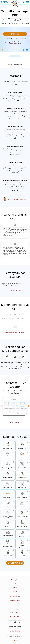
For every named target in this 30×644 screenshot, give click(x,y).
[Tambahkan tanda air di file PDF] (22, 524)
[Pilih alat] (27, 2)
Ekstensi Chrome (15, 596)
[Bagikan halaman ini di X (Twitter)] (15, 357)
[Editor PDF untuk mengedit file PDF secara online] (22, 456)
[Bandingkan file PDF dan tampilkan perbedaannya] (8, 544)
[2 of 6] (12, 418)
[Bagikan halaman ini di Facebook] (7, 357)
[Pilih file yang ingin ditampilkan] (15, 34)
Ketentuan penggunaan (15, 609)
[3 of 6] (14, 418)
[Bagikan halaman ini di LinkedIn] (23, 357)
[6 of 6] (20, 418)
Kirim (15, 327)
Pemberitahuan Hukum (15, 605)
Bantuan (15, 588)
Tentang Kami (15, 580)
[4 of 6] (16, 418)
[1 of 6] (10, 418)
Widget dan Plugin (15, 600)
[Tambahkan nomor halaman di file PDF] (8, 534)
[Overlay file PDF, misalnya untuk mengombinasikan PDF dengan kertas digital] (22, 534)
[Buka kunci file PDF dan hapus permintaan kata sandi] (8, 495)
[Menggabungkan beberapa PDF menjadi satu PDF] (8, 446)
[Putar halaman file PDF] (22, 495)
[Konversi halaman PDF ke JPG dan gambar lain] (22, 475)
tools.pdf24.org (15, 631)
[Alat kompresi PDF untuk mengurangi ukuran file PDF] (8, 456)
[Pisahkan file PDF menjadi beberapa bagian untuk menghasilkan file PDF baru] (22, 446)
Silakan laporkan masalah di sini (14, 333)
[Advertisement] (15, 59)
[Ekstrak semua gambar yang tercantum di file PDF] (8, 485)
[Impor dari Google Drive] (23, 50)
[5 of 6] (18, 418)
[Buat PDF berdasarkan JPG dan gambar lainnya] (8, 475)
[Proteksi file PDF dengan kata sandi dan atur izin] (22, 485)
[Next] (29, 406)
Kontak (15, 592)
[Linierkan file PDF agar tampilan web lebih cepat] (22, 544)
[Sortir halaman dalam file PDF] (8, 514)
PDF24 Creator (14, 422)
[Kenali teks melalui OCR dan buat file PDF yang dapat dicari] (8, 524)
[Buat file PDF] (22, 554)
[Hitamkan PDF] (8, 554)
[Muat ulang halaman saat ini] (15, 4)
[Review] (15, 321)
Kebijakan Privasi (15, 613)
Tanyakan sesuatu (15, 291)
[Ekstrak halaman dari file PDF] (22, 505)
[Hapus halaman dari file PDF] (8, 505)
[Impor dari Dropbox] (27, 50)
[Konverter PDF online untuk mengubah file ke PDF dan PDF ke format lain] (22, 465)
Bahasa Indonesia (16, 627)
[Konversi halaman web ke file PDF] (22, 514)
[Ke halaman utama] (5, 2)
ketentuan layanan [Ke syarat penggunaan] (14, 43)
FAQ (15, 584)
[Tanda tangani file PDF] (8, 465)
